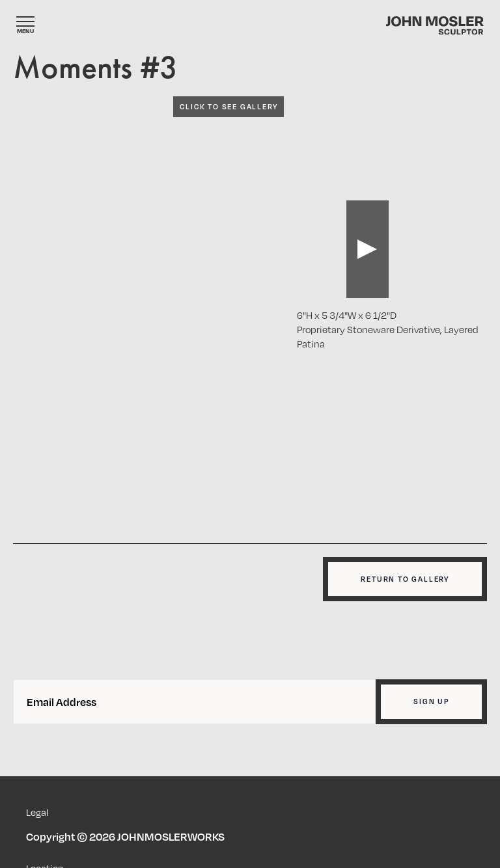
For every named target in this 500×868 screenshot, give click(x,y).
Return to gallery (405, 579)
